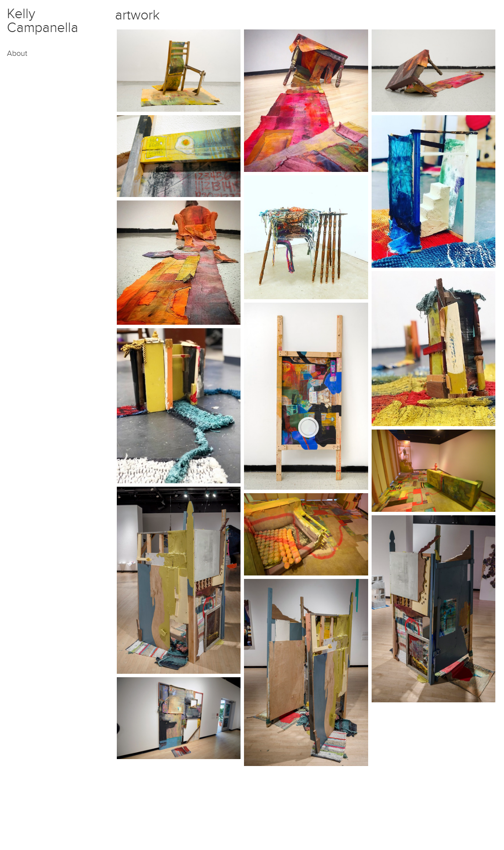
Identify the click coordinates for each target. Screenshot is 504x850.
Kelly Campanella (43, 21)
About (17, 53)
